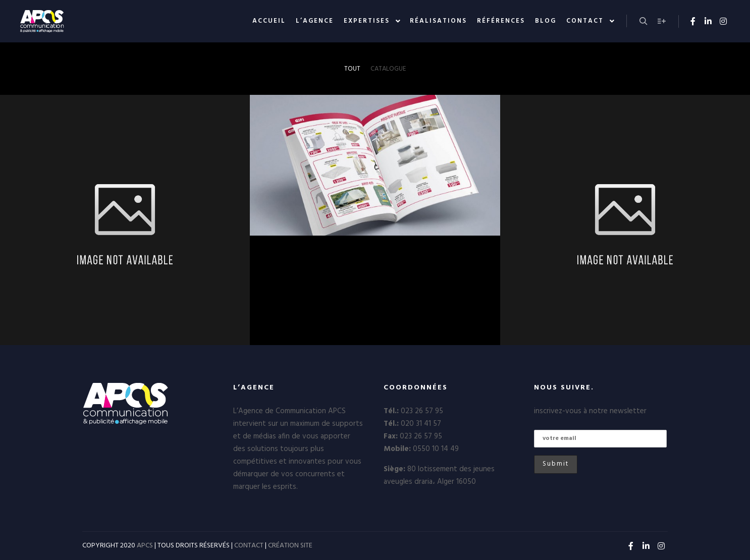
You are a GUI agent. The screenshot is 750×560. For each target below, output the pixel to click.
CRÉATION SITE (290, 546)
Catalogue (388, 69)
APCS (145, 546)
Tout (352, 69)
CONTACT (249, 546)
